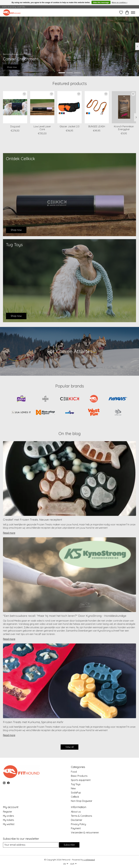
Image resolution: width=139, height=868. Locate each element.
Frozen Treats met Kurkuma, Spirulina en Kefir (33, 722)
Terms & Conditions (82, 816)
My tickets (9, 820)
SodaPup (76, 793)
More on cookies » (120, 3)
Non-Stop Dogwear (82, 801)
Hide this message (101, 3)
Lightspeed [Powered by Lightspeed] (90, 860)
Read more (9, 533)
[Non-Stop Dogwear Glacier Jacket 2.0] (69, 107)
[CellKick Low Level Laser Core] (42, 107)
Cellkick (75, 797)
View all (69, 747)
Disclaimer (77, 820)
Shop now (12, 67)
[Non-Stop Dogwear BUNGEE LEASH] (97, 107)
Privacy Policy (78, 824)
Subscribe (69, 845)
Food (74, 772)
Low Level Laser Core (42, 128)
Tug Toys (76, 784)
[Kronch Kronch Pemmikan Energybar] (124, 107)
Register (8, 812)
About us (76, 812)
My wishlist (9, 824)
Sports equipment (81, 780)
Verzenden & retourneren (85, 833)
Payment (76, 828)
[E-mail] (31, 845)
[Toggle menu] (133, 13)
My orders (9, 816)
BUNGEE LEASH (97, 126)
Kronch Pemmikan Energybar (124, 128)
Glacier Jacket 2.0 (69, 126)
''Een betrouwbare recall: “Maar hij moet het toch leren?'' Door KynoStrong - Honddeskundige (65, 616)
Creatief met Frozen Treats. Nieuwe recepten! (32, 520)
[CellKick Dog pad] (15, 107)
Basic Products (79, 776)
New (73, 788)
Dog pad (15, 126)
